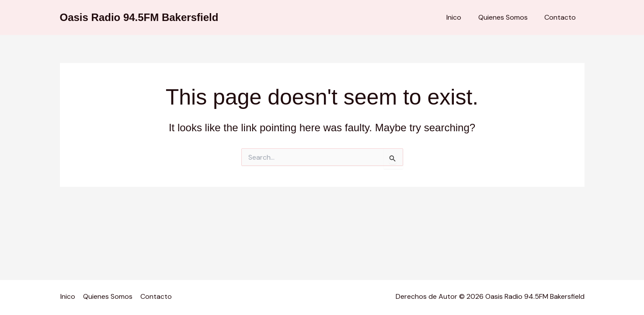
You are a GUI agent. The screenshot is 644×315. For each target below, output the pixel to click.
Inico (461, 17)
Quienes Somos (507, 17)
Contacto (562, 17)
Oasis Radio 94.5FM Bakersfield (139, 17)
